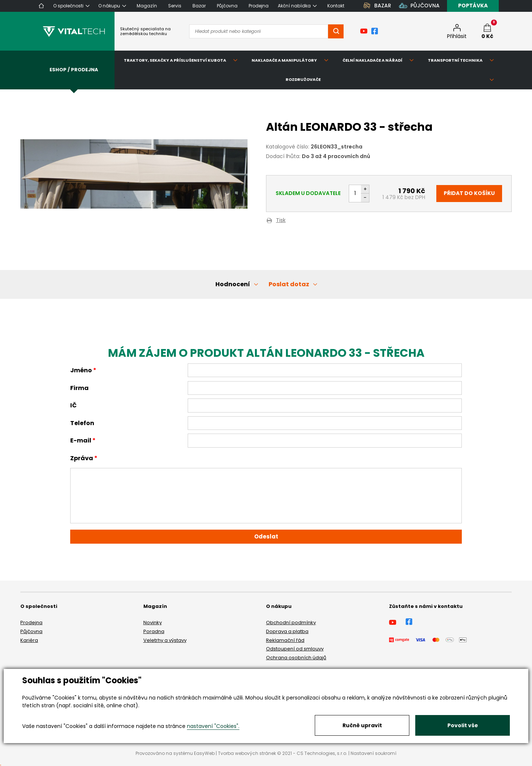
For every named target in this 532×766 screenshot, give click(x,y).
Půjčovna (31, 631)
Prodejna (31, 623)
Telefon (82, 423)
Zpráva (82, 458)
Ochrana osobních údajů (296, 658)
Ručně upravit (362, 725)
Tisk (281, 221)
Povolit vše (463, 725)
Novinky (153, 623)
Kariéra (29, 640)
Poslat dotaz (289, 284)
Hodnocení (233, 284)
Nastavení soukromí (374, 753)
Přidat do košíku (469, 193)
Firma (79, 388)
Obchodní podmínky (291, 623)
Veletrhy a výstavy (165, 640)
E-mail (81, 440)
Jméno (81, 370)
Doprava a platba (287, 631)
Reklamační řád (285, 640)
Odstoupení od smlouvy (295, 649)
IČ (74, 405)
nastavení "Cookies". (213, 726)
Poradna (154, 631)
